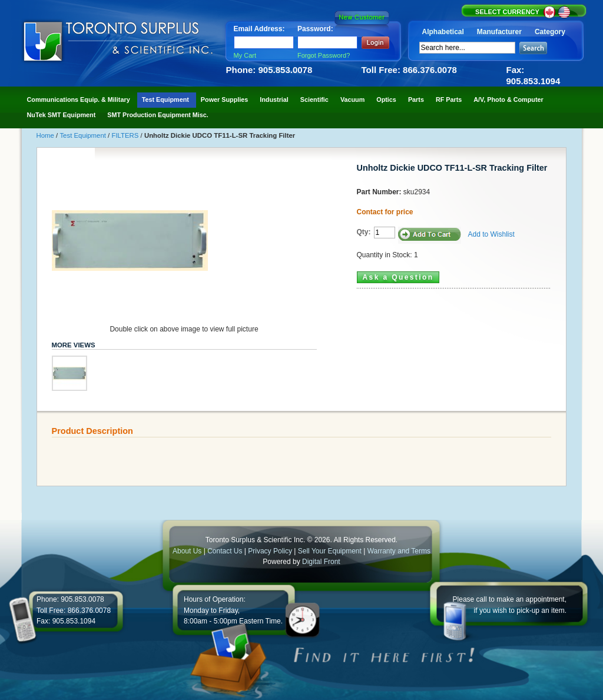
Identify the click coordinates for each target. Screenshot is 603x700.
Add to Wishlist (491, 234)
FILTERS (126, 135)
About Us (187, 551)
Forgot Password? (324, 55)
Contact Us (225, 551)
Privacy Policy (270, 551)
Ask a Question (398, 277)
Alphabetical (443, 32)
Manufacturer (499, 32)
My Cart (245, 55)
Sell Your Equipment (331, 551)
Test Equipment (84, 135)
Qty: (364, 232)
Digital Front (321, 562)
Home (47, 135)
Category (550, 32)
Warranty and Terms (399, 551)
